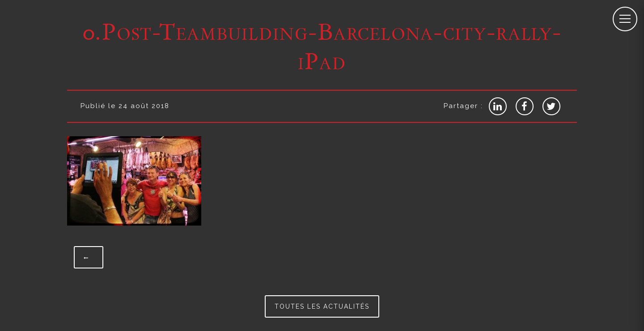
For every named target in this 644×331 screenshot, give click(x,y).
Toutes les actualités (322, 306)
